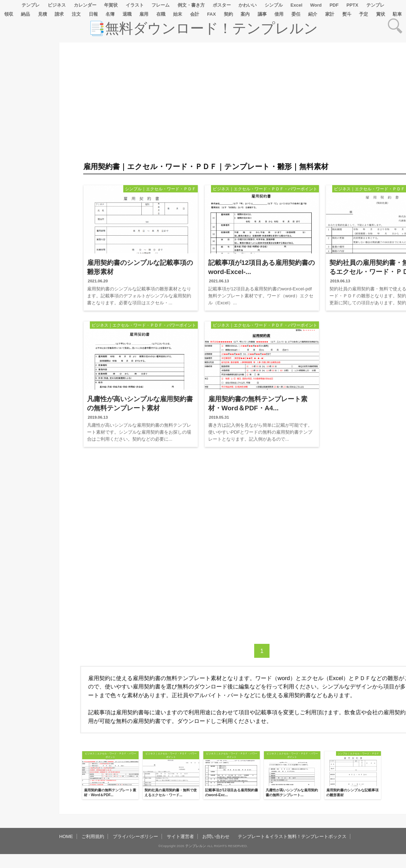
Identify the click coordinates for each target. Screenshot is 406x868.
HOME (66, 836)
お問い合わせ (216, 836)
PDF (334, 5)
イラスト (135, 5)
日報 (93, 14)
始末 (178, 14)
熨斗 (347, 14)
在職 (161, 14)
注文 (76, 14)
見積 (42, 14)
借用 (279, 14)
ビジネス (57, 5)
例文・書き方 (191, 5)
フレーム (161, 5)
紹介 (313, 14)
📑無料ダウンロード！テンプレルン (203, 28)
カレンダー (85, 5)
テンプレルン (196, 846)
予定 (364, 14)
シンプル (274, 5)
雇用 (144, 14)
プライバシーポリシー (135, 836)
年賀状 (111, 5)
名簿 (110, 14)
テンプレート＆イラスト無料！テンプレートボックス (292, 836)
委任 (296, 14)
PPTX (352, 5)
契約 (228, 14)
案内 (245, 14)
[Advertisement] (28, 252)
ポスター (222, 5)
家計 (330, 14)
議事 (262, 14)
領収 (9, 14)
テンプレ (31, 5)
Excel (296, 5)
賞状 (381, 14)
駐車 (397, 14)
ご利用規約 (93, 836)
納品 (25, 14)
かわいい (248, 5)
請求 (59, 14)
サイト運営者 (180, 836)
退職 (127, 14)
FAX (212, 14)
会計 (195, 14)
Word (316, 5)
